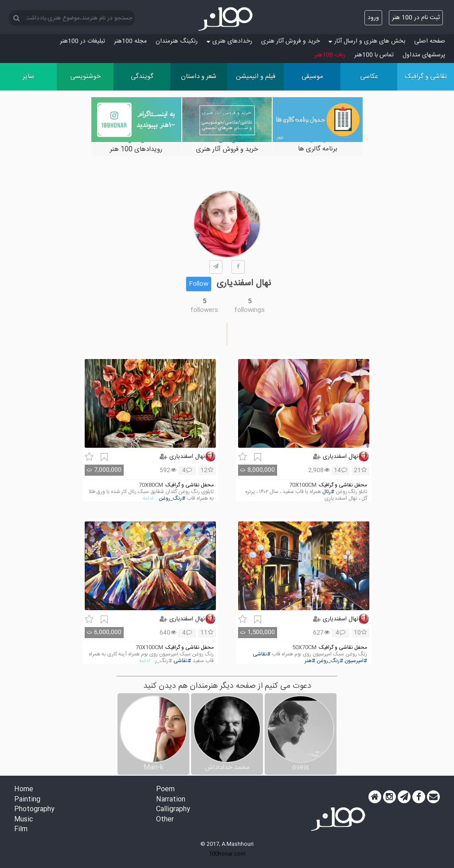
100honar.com (227, 854)
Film (21, 830)
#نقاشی (262, 654)
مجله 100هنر (130, 41)
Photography (34, 810)
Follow (199, 284)
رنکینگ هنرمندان (177, 41)
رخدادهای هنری (229, 41)
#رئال (328, 492)
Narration (171, 800)
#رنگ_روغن (172, 499)
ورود (373, 18)
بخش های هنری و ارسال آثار (367, 41)
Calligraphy (173, 810)
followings (250, 310)
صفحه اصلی (430, 41)
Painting (27, 800)
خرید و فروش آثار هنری (290, 41)
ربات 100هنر (330, 55)
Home (24, 790)
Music (23, 820)
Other (165, 820)
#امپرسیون (356, 661)
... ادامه (151, 499)
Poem (165, 790)
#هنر (310, 661)
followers (204, 310)
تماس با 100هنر (374, 55)
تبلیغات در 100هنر (82, 41)
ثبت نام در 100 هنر (416, 18)
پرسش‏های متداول (424, 55)
